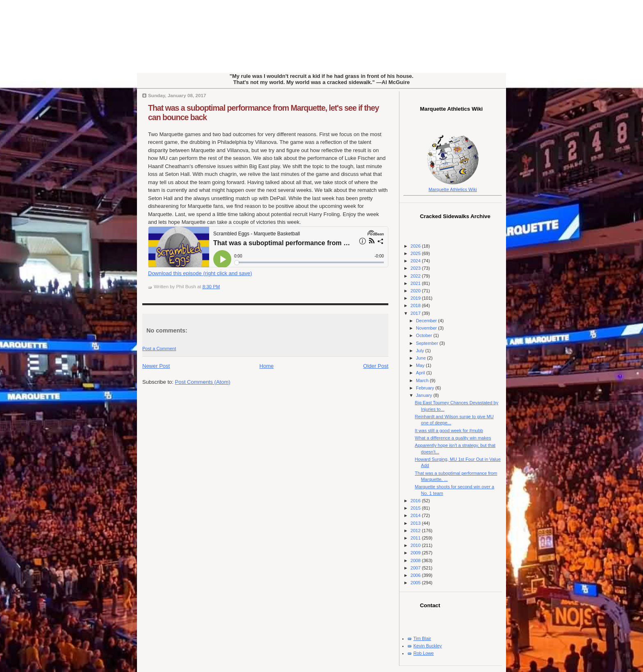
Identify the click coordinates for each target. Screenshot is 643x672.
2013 (416, 523)
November (427, 328)
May (421, 365)
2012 (416, 531)
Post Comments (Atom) (203, 382)
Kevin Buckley (428, 646)
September (428, 343)
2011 (416, 538)
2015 (416, 508)
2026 (416, 246)
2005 (416, 583)
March (423, 380)
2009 (416, 553)
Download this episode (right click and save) (200, 273)
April (421, 373)
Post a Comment (159, 349)
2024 (416, 261)
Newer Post (156, 366)
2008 (416, 560)
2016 (416, 501)
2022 (416, 276)
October (424, 335)
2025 (416, 253)
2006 (416, 575)
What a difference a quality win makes (453, 438)
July (421, 351)
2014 (416, 515)
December (427, 321)
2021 (416, 283)
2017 (416, 313)
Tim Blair (422, 638)
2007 (416, 568)
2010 (416, 545)
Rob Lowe (424, 653)
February (425, 388)
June (421, 358)
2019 (416, 298)
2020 (416, 291)
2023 (416, 268)
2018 (416, 305)
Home (267, 366)
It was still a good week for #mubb (449, 431)
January (424, 395)
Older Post (376, 366)
